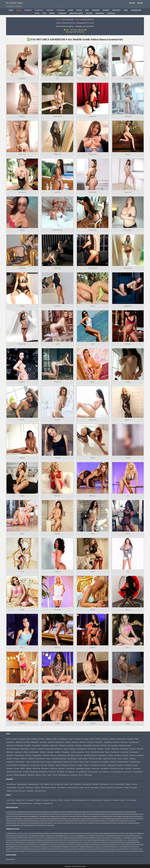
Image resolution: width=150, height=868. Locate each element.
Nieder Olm (115, 749)
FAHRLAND (85, 814)
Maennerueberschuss (25, 803)
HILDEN (127, 836)
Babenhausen (121, 739)
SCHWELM (63, 845)
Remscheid (74, 775)
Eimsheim (116, 742)
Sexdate (53, 788)
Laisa (57, 344)
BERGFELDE (39, 812)
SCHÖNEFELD (83, 821)
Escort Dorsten (102, 849)
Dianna (93, 647)
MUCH (82, 840)
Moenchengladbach (20, 775)
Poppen (128, 784)
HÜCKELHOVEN (135, 836)
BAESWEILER (39, 834)
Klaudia (22, 685)
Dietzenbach (98, 742)
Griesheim (78, 745)
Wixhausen (54, 768)
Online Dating (120, 784)
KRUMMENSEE (128, 817)
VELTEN (97, 823)
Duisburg (35, 739)
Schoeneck (52, 772)
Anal (8, 800)
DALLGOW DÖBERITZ (42, 814)
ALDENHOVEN (11, 834)
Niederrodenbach (12, 765)
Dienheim (90, 742)
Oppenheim (18, 752)
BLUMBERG (96, 812)
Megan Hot (128, 306)
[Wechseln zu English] (140, 3)
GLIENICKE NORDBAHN (130, 814)
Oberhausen (79, 739)
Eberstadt (132, 755)
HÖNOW (79, 817)
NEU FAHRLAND (74, 819)
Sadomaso (116, 800)
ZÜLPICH (16, 849)
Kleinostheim (25, 749)
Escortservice (119, 788)
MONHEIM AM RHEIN (72, 840)
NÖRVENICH (54, 842)
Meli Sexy (57, 268)
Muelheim (31, 775)
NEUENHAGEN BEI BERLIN (90, 819)
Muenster (62, 768)
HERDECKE (120, 836)
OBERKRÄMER (111, 819)
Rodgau (80, 765)
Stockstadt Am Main (97, 752)
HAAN (67, 836)
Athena (128, 534)
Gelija (22, 610)
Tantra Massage (131, 800)
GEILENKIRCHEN (22, 836)
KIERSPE (81, 838)
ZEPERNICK (41, 825)
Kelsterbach (10, 762)
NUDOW (102, 819)
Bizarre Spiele (20, 800)
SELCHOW (58, 823)
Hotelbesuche (87, 784)
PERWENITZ (139, 819)
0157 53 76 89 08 (79, 32)
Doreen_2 (57, 382)
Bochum (42, 739)
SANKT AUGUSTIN (19, 845)
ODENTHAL (63, 842)
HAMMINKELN (81, 836)
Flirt (42, 784)
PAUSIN (132, 819)
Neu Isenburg (105, 762)
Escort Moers (90, 851)
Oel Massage (38, 803)
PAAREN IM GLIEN (122, 819)
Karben (126, 759)
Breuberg (51, 742)
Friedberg (31, 759)
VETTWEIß (19, 847)
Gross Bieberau (70, 772)
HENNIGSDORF (55, 817)
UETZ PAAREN (88, 823)
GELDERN (32, 836)
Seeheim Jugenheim (77, 752)
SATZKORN (51, 821)
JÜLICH (42, 838)
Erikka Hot (57, 154)
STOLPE (74, 823)
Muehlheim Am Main (83, 768)
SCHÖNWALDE (11, 823)
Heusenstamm (83, 759)
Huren (112, 784)
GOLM (141, 814)
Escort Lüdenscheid (61, 851)
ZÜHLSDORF (50, 825)
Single (81, 788)
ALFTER (19, 834)
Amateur (134, 784)
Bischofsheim (103, 755)
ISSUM (31, 838)
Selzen (87, 752)
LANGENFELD (116, 838)
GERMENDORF (116, 814)
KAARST (48, 838)
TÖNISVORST (125, 845)
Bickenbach (10, 742)
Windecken (45, 768)
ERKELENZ (133, 834)
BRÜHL (80, 834)
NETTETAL (108, 840)
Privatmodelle (11, 788)
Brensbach (43, 742)
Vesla (22, 572)
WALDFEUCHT (46, 847)
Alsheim (113, 739)
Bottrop (55, 775)
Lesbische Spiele (97, 800)
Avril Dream (128, 268)
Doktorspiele (30, 800)
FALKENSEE (94, 814)
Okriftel (58, 765)
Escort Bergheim (25, 849)
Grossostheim (138, 772)
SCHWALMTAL (54, 845)
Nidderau (114, 762)
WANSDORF (123, 823)
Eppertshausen (134, 742)
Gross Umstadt (93, 772)
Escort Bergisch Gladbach (39, 849)
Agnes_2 (128, 420)
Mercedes (57, 610)
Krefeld (98, 739)
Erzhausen (10, 745)
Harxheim (104, 745)
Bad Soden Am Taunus (75, 755)
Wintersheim (19, 755)
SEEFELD (50, 823)
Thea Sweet (22, 192)
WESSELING (98, 847)
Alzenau (53, 755)
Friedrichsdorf (40, 759)
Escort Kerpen (49, 851)
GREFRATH (49, 836)
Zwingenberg (37, 755)
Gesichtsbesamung (78, 800)
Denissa (22, 116)
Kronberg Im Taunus (38, 762)
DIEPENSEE (53, 814)
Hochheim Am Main (95, 759)
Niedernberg (124, 749)
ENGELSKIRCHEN (105, 834)
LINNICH (16, 840)
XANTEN (9, 849)
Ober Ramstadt (24, 765)
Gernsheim (45, 745)
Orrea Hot (22, 154)
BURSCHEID (87, 834)
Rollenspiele (107, 800)
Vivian (128, 685)
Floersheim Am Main (117, 768)
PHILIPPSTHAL (11, 821)
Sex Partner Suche (72, 788)
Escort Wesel (130, 851)
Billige (127, 788)
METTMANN (59, 840)
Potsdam (15, 739)
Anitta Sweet (57, 116)
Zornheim (28, 755)
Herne (44, 775)
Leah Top (57, 192)
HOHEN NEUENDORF (68, 817)
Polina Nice (93, 154)
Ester (93, 534)
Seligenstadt (112, 765)
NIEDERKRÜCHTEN (33, 842)
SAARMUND (42, 821)
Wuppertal (49, 739)
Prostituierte (29, 788)
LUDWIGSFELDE (28, 819)
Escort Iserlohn (39, 851)
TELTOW (80, 823)
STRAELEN (106, 845)
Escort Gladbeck (132, 849)
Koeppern (26, 772)
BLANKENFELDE (86, 812)
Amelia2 (93, 723)
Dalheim (68, 742)
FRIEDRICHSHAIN (105, 814)
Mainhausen (59, 749)
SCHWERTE (71, 845)
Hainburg (96, 745)
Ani (128, 496)
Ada (93, 344)
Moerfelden (34, 772)
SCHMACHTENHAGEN (71, 821)
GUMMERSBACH (59, 836)
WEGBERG (65, 847)
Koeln (81, 775)
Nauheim (100, 749)
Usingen (16, 768)
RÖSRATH (9, 845)
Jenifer (22, 496)
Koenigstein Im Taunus (14, 772)
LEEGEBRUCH (138, 817)
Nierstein (133, 749)
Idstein (120, 759)
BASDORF (31, 812)
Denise (57, 723)
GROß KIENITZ (24, 817)
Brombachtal (60, 742)
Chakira (22, 230)
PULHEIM (93, 842)
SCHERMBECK (43, 845)
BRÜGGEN (74, 834)
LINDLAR (9, 840)
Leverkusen (105, 739)
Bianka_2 (93, 496)
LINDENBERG (17, 819)
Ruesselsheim (71, 768)
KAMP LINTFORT (57, 838)
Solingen (38, 775)
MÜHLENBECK (63, 819)
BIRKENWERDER (73, 812)
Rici (57, 78)
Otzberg (26, 752)
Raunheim (73, 765)
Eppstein (9, 759)
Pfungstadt (65, 765)
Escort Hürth (29, 851)
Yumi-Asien (93, 420)
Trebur (107, 752)
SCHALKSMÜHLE (32, 845)
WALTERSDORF (105, 823)
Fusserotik (67, 800)
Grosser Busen (11, 784)
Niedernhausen (135, 762)
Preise (11, 10)
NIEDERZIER (45, 842)
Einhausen (124, 742)
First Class (134, 788)
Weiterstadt (36, 768)
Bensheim (130, 739)
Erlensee (16, 759)
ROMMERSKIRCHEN (133, 842)
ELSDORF (95, 834)
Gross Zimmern (104, 772)
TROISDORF (134, 845)
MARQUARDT (46, 819)
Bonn (55, 739)
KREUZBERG (118, 817)
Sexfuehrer (30, 791)
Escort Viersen (120, 851)
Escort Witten (139, 851)
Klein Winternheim (13, 749)
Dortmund (22, 739)
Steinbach (120, 765)
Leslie (128, 382)
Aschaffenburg (62, 755)
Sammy (57, 534)
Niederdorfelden (123, 762)
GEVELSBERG (40, 836)
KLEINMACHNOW (107, 817)
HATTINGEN (91, 836)
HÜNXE (20, 838)
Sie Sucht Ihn (59, 784)
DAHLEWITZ (10, 814)
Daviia (128, 154)
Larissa (93, 685)
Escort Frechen (121, 849)
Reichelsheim (34, 752)
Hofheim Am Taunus (110, 759)
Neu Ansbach (95, 762)
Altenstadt (46, 755)
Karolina (22, 723)
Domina (38, 800)
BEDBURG (47, 834)
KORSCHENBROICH (91, 838)
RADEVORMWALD (103, 842)
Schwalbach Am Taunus (99, 765)
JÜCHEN (36, 838)
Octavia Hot (93, 230)
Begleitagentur (22, 784)
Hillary (22, 458)
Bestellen (95, 784)
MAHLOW (38, 819)
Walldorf (29, 768)
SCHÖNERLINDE (113, 821)
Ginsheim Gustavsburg (66, 745)
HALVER (73, 836)
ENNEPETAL (116, 834)
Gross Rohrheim (82, 772)
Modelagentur (104, 784)
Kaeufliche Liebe (41, 791)
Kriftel (28, 762)
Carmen (128, 344)
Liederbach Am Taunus (70, 762)
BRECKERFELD (65, 834)
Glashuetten (95, 768)
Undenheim (124, 752)
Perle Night (93, 192)
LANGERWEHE (127, 838)
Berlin (9, 739)
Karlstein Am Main (125, 745)
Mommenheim (82, 749)
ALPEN (25, 834)
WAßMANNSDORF (133, 823)
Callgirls (9, 791)
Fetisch (60, 800)
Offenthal (51, 765)
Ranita (93, 78)
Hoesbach (128, 768)
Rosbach (87, 765)
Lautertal (33, 749)
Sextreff (87, 788)
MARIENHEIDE (31, 840)
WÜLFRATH (135, 847)
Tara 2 (93, 306)
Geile (71, 784)
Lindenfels (41, 749)
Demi (93, 572)
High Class (110, 788)
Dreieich (125, 755)
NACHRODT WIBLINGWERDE (94, 840)
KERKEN (66, 838)
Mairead (57, 420)
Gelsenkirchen (63, 739)
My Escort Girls (14, 3)
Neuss (50, 775)
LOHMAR (22, 840)
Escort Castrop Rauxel (65, 849)
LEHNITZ (9, 819)
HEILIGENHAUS (101, 836)
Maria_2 (57, 647)
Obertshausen (35, 765)
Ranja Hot (22, 268)
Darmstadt (75, 742)
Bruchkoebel (105, 768)
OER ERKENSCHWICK (75, 842)
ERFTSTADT (125, 834)
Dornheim (118, 755)
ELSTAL (70, 814)
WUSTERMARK (24, 825)
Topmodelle (95, 788)
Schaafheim (66, 752)
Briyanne (93, 116)
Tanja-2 (57, 458)
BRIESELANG (122, 812)
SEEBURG (43, 823)
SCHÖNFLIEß (123, 821)
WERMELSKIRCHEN (86, 847)
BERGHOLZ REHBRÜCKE (52, 812)
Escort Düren (111, 849)
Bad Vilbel (87, 755)
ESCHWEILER (11, 836)
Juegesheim (137, 768)
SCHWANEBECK (34, 823)
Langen (48, 762)
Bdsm (13, 800)
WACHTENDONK (35, 847)
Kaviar (88, 800)
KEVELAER (73, 838)
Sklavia (123, 800)
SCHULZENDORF (22, 823)
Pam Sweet (128, 230)
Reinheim (43, 752)
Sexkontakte (61, 788)
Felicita (57, 572)
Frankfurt (27, 745)
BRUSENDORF (131, 812)
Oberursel (44, 765)
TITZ (119, 845)
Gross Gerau (128, 772)
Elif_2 (22, 647)
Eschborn (24, 759)
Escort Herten (20, 851)
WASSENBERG (56, 847)
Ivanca (22, 306)
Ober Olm (140, 749)
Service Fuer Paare (19, 791)
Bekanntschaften (34, 784)
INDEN (26, 838)
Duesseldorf (88, 775)
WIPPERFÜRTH (125, 847)
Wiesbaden (10, 755)
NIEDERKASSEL (21, 842)
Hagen (92, 739)
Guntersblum (87, 745)
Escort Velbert (110, 851)
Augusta (22, 382)
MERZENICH (50, 840)
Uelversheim (115, 752)
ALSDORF (31, 834)
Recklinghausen (64, 775)
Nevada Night (93, 268)
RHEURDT (122, 842)
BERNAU (64, 812)
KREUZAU (101, 838)
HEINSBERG (111, 836)
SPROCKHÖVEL (96, 845)
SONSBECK (87, 845)
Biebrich (94, 755)
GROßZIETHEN (44, 817)
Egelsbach (140, 755)
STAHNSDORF (66, 823)
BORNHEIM (55, 834)
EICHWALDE (62, 814)
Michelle (57, 496)
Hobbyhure (77, 784)
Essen (28, 739)
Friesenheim (36, 745)
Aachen (71, 739)
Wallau (22, 768)
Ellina (22, 534)
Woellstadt (60, 772)
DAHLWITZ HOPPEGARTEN (24, 814)
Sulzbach (10, 768)
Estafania (22, 78)
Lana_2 (128, 647)
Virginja (128, 458)
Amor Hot (128, 192)
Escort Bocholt (53, 849)
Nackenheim (92, 749)
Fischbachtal (19, 745)
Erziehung (53, 800)
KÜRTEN (108, 838)
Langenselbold (57, 762)
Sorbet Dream (57, 230)
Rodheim (58, 752)
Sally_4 (57, 685)
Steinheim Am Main (131, 765)
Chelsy (93, 458)
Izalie (93, 382)
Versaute (103, 788)
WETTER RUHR (108, 847)
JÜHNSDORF (86, 817)
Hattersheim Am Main (59, 759)
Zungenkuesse (48, 803)
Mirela (93, 610)
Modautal (73, 749)
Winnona (128, 116)
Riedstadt (50, 752)
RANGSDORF (21, 821)
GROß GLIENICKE (12, 817)
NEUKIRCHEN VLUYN (120, 840)
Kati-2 (128, 723)
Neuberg (107, 749)
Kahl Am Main (113, 745)
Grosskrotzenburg (117, 772)
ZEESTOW (33, 825)
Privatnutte (21, 788)
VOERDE (26, 847)
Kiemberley (128, 78)
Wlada (22, 420)
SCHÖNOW (132, 821)
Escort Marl (81, 851)
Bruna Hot (22, 344)
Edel (52, 784)
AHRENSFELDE (22, 812)
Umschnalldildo (12, 803)
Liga (128, 572)
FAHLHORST (77, 814)
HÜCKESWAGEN (12, 838)
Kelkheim (133, 759)
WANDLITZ (115, 823)
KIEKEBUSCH (96, 817)
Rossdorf (9, 775)
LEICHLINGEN (137, 838)
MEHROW (54, 819)
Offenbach (10, 752)
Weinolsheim (134, 752)
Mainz (87, 762)
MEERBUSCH (41, 840)
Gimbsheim (54, 745)
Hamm (86, 739)
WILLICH (116, 847)
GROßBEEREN (34, 817)
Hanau (48, 759)
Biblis (136, 739)
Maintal (82, 762)
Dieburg (111, 755)
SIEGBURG (79, 845)
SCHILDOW (59, 821)
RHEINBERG (114, 842)
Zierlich (47, 784)
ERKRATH (140, 834)
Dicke (66, 784)
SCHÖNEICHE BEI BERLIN (98, 821)
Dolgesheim (108, 742)
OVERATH (86, 842)
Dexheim (83, 742)
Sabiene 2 (57, 306)
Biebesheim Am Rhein (23, 742)
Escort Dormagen (91, 849)
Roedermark (43, 772)
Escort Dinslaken (79, 849)
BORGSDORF (105, 812)
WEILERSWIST (74, 847)
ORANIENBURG (11, 812)
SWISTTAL (113, 845)
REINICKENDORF (32, 821)
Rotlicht (37, 788)
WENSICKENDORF (12, 825)
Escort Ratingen (100, 851)
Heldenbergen (72, 759)
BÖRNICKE (113, 812)
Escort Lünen (73, 851)
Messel (66, 749)
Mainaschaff (50, 749)
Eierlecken (45, 800)
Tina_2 (128, 610)
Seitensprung (45, 788)
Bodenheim (35, 742)
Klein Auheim (20, 762)
